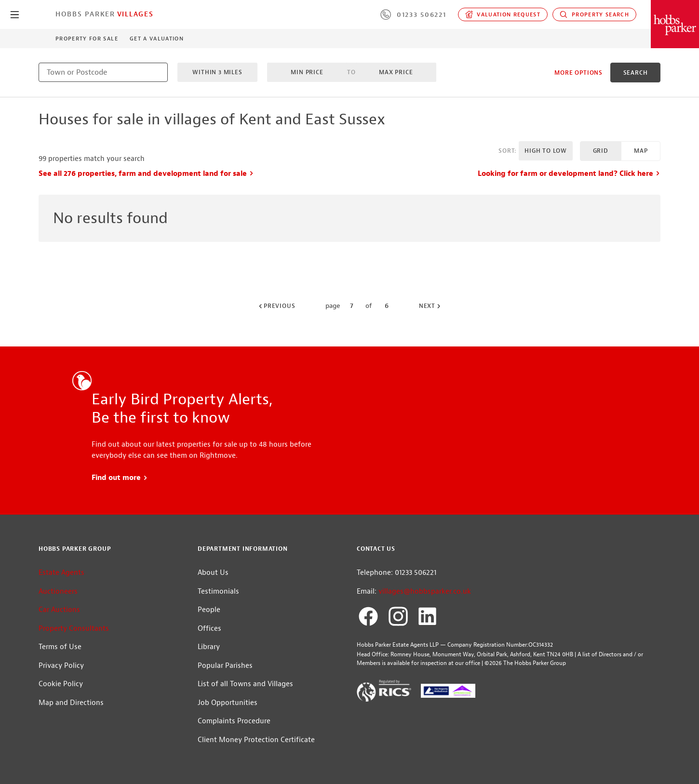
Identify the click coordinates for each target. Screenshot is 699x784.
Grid (601, 151)
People (209, 610)
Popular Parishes (225, 666)
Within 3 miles (217, 72)
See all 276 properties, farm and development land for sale (146, 174)
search (636, 73)
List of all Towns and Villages (245, 684)
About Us (213, 573)
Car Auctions (59, 610)
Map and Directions (71, 703)
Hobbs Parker (85, 14)
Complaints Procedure (234, 721)
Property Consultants (74, 629)
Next (431, 306)
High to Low (546, 151)
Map (641, 151)
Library (209, 647)
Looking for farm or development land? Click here (569, 174)
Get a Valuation (157, 39)
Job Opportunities (228, 703)
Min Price (307, 72)
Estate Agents (61, 573)
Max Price (396, 72)
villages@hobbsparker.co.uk (425, 591)
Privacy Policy (61, 666)
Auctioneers (58, 591)
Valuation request (503, 14)
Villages (135, 14)
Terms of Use (60, 647)
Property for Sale (87, 39)
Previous (276, 306)
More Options (578, 73)
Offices (209, 629)
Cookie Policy (61, 684)
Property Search (594, 14)
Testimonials (218, 591)
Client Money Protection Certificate (256, 740)
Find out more (120, 478)
